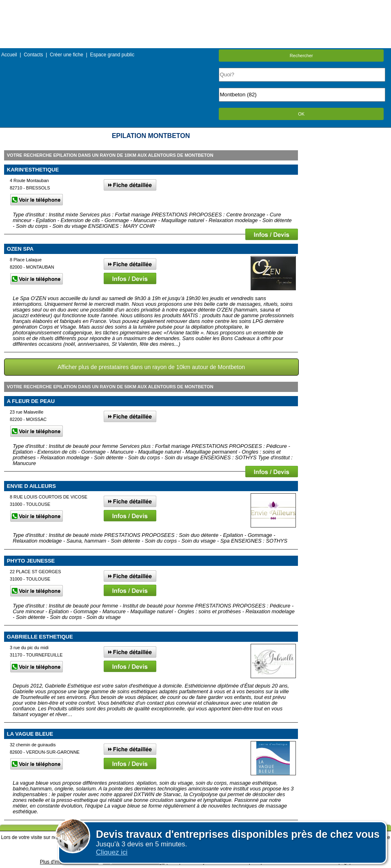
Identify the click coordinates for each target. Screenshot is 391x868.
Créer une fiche (67, 55)
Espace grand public (112, 55)
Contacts (33, 55)
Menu (195, 6)
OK (301, 114)
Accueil (9, 55)
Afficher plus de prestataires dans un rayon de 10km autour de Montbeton (151, 367)
